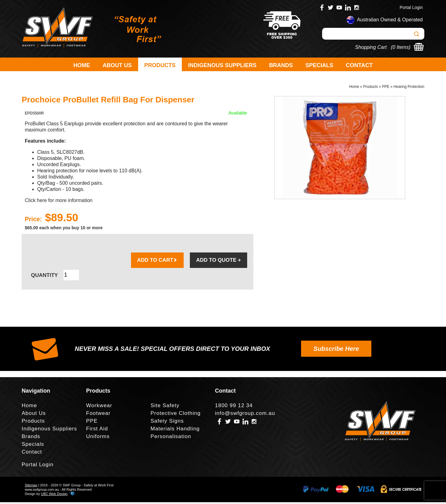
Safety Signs (167, 423)
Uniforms (98, 438)
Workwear (99, 407)
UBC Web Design (54, 496)
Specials (319, 65)
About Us (117, 65)
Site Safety (165, 407)
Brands (281, 65)
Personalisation (171, 438)
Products (160, 65)
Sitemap (31, 487)
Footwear (98, 415)
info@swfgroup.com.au (245, 415)
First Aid (97, 431)
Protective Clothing (176, 415)
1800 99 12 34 (234, 407)
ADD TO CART (157, 262)
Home (82, 65)
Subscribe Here (336, 351)
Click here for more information (59, 202)
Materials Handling (175, 431)
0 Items (400, 47)
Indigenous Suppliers (222, 65)
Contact (359, 65)
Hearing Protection (409, 88)
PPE (386, 88)
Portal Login (411, 7)
